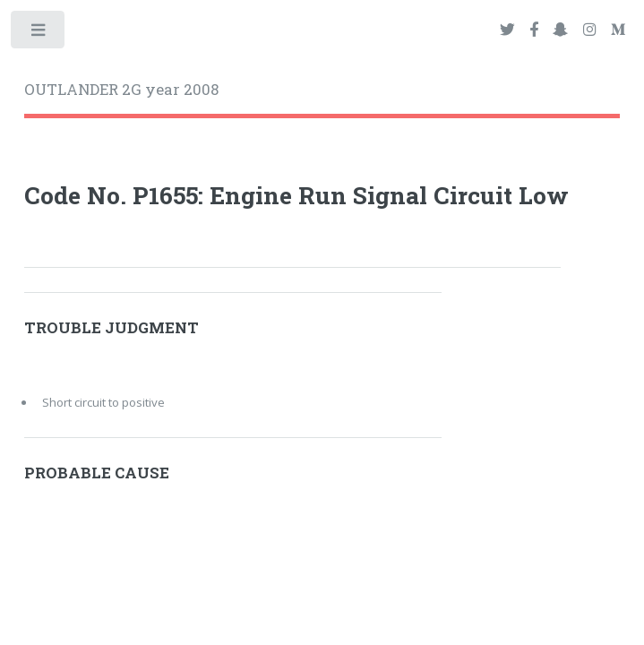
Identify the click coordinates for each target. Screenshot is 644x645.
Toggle (39, 34)
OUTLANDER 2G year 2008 (121, 90)
